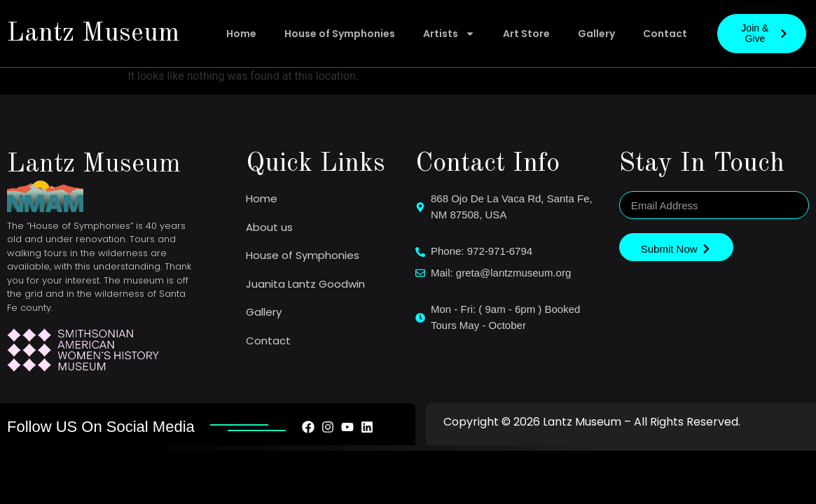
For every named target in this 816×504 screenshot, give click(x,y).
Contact (665, 34)
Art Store (526, 34)
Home (241, 34)
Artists (449, 34)
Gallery (596, 34)
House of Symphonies (340, 34)
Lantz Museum (93, 34)
